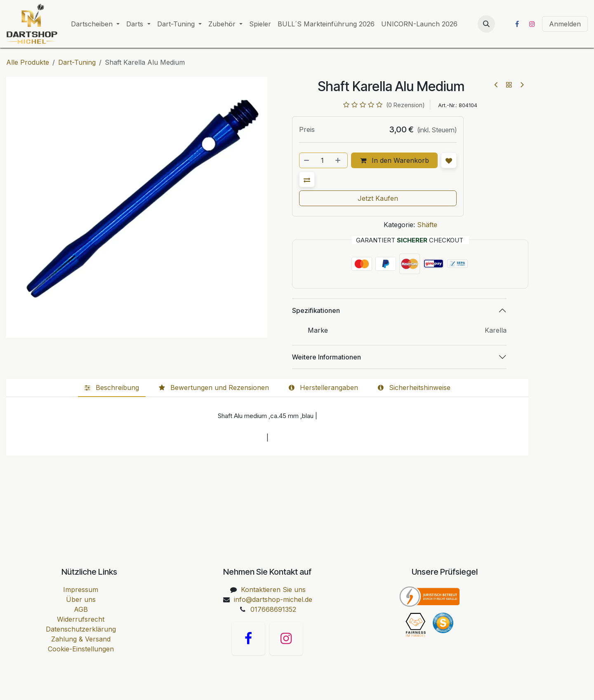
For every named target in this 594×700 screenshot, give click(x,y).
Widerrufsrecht (81, 619)
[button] (486, 24)
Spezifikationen (316, 310)
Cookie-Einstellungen (81, 649)
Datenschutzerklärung (81, 629)
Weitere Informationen (326, 357)
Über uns (81, 599)
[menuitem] (95, 24)
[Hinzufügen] (339, 160)
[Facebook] (517, 24)
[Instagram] (532, 24)
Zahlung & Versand (81, 639)
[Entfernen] (307, 160)
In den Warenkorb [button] (395, 160)
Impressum (81, 590)
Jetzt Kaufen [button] (378, 198)
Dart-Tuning (77, 62)
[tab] (112, 388)
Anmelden (565, 24)
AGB (81, 609)
